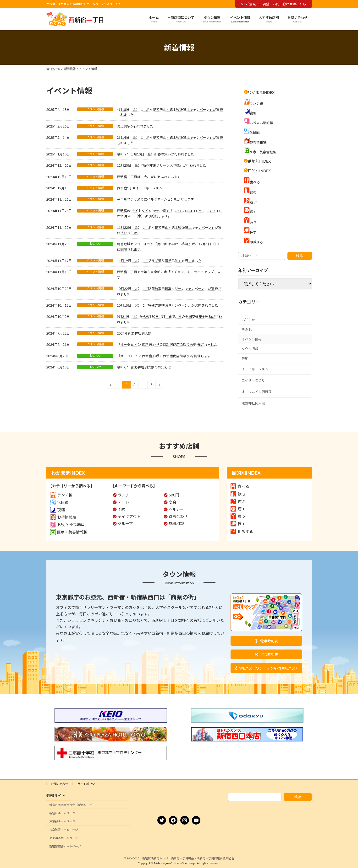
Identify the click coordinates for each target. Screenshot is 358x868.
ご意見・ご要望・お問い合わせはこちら (274, 4)
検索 (300, 256)
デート (123, 502)
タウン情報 (250, 349)
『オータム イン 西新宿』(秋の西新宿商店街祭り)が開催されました (167, 344)
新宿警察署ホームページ (65, 846)
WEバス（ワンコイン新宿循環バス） (269, 668)
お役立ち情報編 (67, 525)
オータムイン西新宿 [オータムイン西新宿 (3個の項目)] (257, 392)
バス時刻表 (269, 655)
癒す (238, 509)
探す (238, 524)
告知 (245, 359)
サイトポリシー (88, 784)
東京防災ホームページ (64, 830)
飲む (238, 494)
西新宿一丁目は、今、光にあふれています (149, 177)
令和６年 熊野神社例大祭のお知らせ (144, 367)
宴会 (172, 502)
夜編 (58, 510)
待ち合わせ (178, 516)
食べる (240, 486)
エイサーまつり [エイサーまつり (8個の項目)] (253, 381)
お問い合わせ (60, 784)
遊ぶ (238, 502)
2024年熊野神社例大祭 (134, 333)
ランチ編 (61, 495)
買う (238, 516)
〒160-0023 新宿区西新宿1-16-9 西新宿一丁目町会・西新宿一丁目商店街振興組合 (179, 858)
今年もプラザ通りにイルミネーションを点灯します (155, 199)
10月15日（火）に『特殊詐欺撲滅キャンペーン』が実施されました (168, 305)
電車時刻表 (269, 641)
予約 (121, 509)
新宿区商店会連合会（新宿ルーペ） (72, 805)
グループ (125, 524)
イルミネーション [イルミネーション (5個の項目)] (255, 369)
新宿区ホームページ (62, 813)
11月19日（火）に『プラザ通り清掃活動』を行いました (159, 261)
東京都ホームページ (62, 822)
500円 (174, 495)
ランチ (123, 495)
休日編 (59, 502)
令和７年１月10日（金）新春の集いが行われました (156, 154)
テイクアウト (129, 516)
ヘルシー (176, 509)
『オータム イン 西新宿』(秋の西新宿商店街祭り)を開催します (164, 356)
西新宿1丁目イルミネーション (140, 188)
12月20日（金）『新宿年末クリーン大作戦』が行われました (162, 165)
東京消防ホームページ (64, 838)
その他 (247, 330)
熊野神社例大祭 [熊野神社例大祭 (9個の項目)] (253, 403)
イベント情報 (95, 109)
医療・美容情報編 (69, 532)
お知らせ (95, 244)
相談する (242, 531)
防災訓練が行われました (135, 126)
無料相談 (176, 524)
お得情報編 (63, 517)
